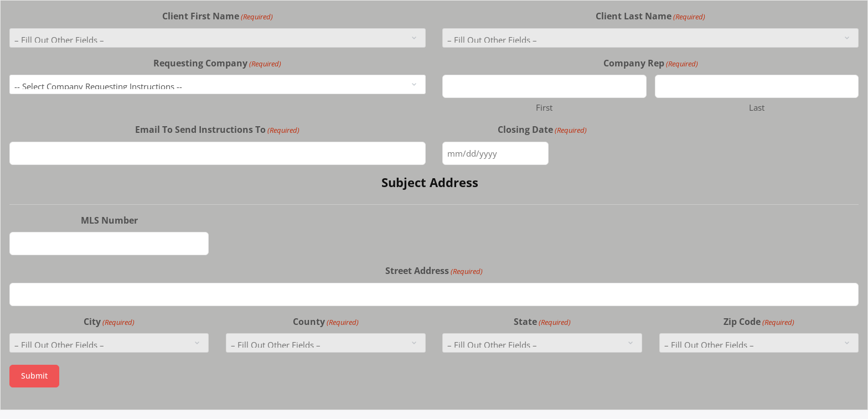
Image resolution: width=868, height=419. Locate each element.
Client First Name (218, 16)
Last (757, 107)
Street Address (434, 271)
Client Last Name (650, 16)
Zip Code (759, 322)
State (542, 322)
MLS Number (109, 220)
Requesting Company (217, 63)
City (109, 322)
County (326, 322)
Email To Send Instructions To (217, 130)
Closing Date (542, 130)
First (544, 107)
